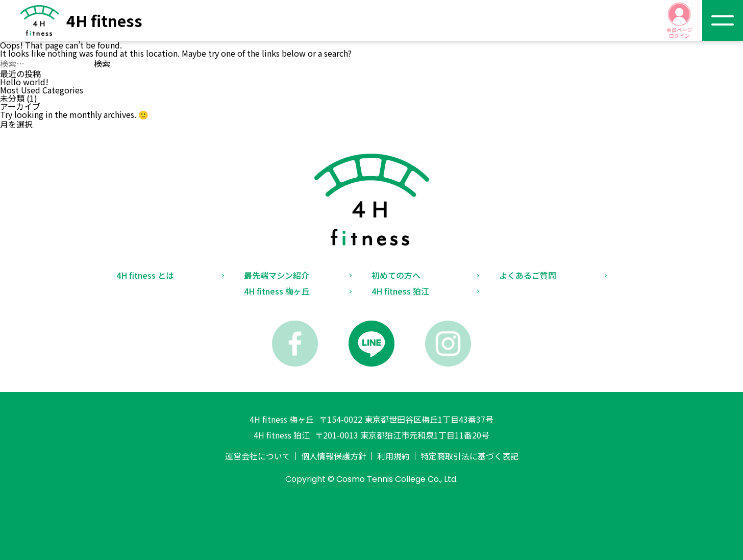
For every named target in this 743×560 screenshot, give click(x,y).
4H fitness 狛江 (400, 291)
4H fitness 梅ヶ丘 (277, 291)
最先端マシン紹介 (277, 275)
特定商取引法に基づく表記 (469, 456)
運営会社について (258, 456)
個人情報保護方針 (334, 456)
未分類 (12, 98)
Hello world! (24, 82)
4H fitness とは (145, 275)
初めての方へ (396, 275)
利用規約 (393, 456)
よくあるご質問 (528, 275)
